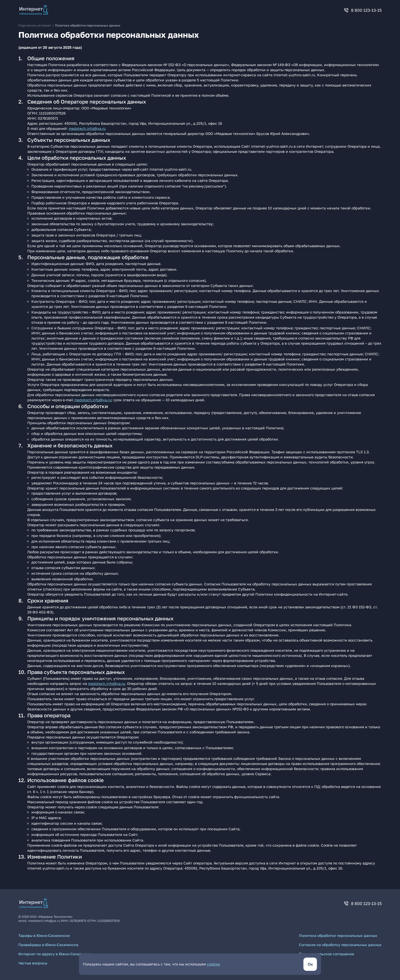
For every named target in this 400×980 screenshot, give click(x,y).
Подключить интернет (35, 25)
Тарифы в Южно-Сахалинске (44, 935)
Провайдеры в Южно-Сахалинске (48, 945)
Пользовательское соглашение (327, 954)
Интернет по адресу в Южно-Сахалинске (55, 954)
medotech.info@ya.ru (87, 128)
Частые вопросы (33, 963)
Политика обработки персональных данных (338, 935)
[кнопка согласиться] (310, 964)
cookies (213, 964)
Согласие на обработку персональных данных (340, 945)
